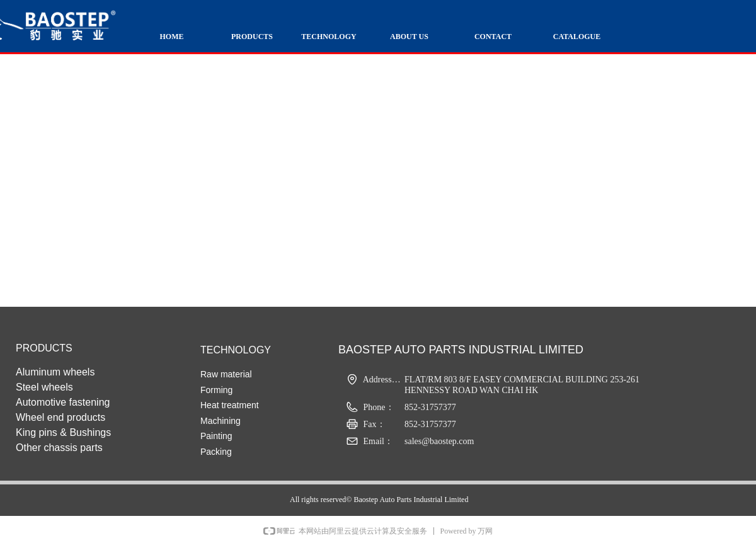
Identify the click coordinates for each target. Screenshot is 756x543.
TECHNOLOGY (329, 37)
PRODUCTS (252, 37)
